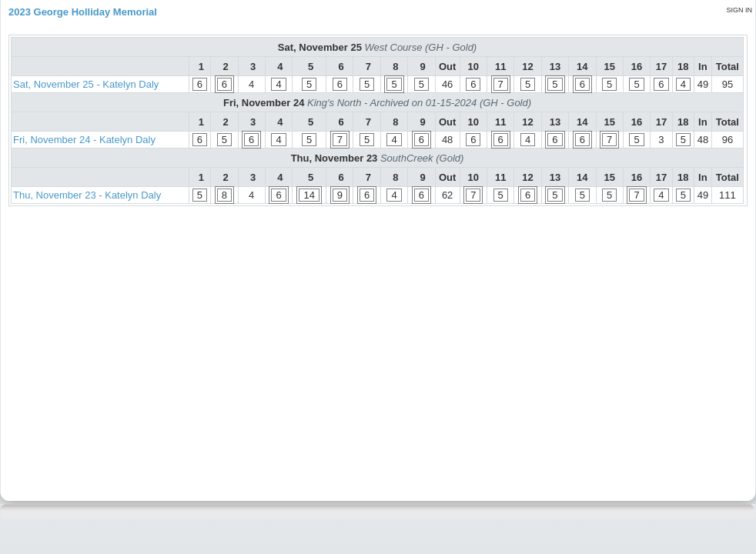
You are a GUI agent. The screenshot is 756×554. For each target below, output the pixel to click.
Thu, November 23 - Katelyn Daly (87, 195)
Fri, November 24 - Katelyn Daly (84, 140)
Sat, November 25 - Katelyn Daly (86, 84)
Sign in (739, 10)
